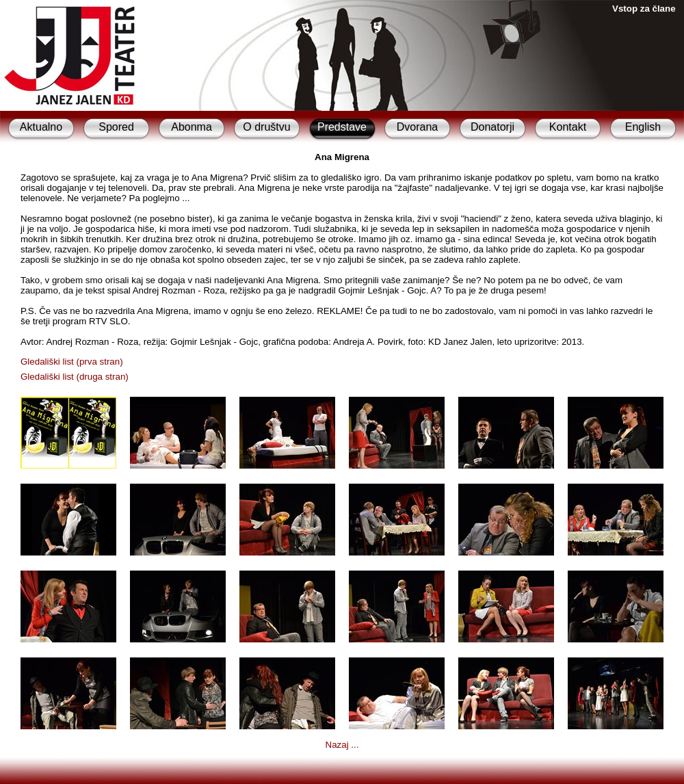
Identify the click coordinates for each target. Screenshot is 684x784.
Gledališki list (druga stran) (75, 377)
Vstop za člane (644, 9)
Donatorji (492, 127)
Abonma (192, 127)
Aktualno (41, 127)
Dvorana (417, 127)
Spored (116, 127)
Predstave (342, 127)
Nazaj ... (342, 745)
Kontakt (568, 127)
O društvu (266, 127)
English (643, 127)
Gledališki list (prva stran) (72, 362)
